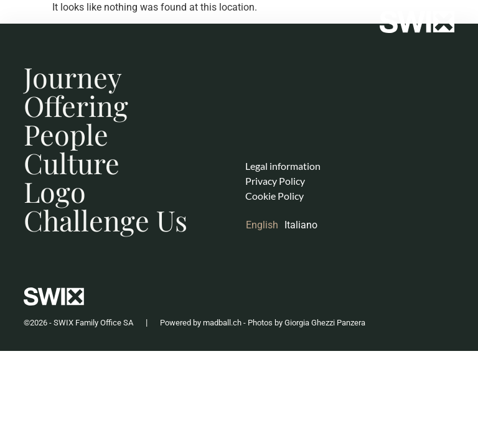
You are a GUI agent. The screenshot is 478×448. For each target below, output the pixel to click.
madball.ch (222, 323)
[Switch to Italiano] (304, 225)
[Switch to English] (265, 225)
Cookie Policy (274, 196)
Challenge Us (105, 220)
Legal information (283, 166)
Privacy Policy (275, 181)
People (66, 134)
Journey (73, 77)
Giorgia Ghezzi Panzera (325, 323)
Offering (76, 105)
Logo (55, 191)
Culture (72, 162)
